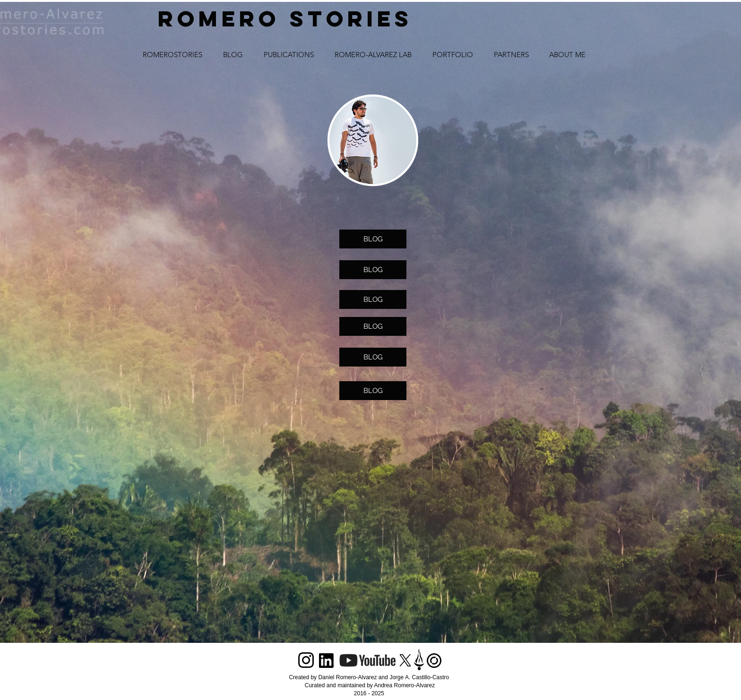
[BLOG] (373, 239)
